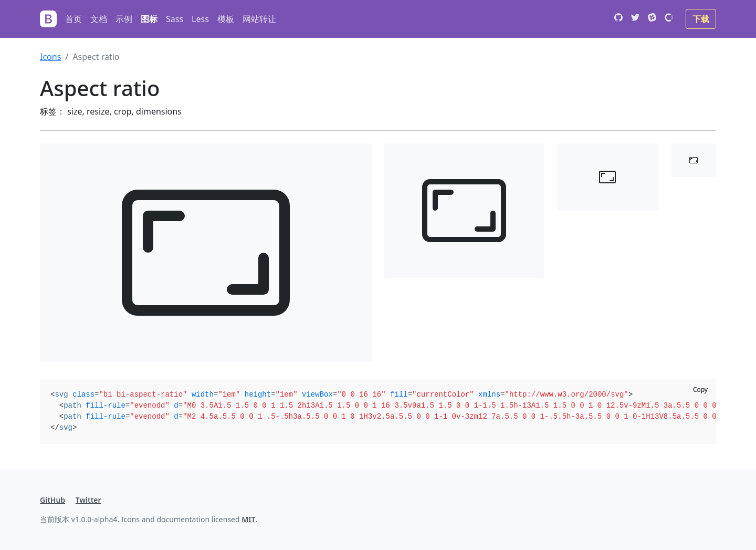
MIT (248, 519)
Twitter (88, 500)
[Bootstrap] (48, 19)
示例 (124, 19)
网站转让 (259, 19)
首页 (73, 19)
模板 (226, 19)
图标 (149, 19)
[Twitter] (635, 19)
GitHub (52, 500)
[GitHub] (618, 19)
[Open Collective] (669, 19)
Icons (50, 57)
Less (200, 19)
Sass (175, 19)
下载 (701, 19)
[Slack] (652, 19)
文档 (99, 19)
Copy (700, 390)
